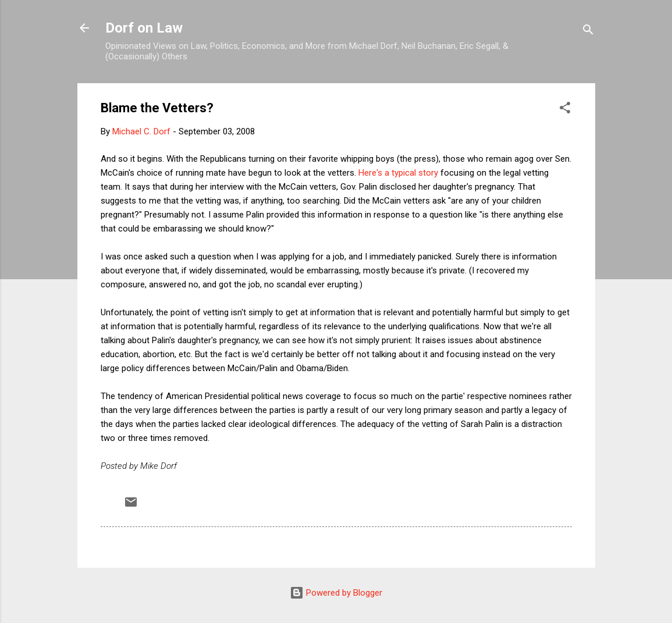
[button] (565, 110)
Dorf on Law (144, 28)
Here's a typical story (398, 173)
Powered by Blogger (336, 593)
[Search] (588, 32)
